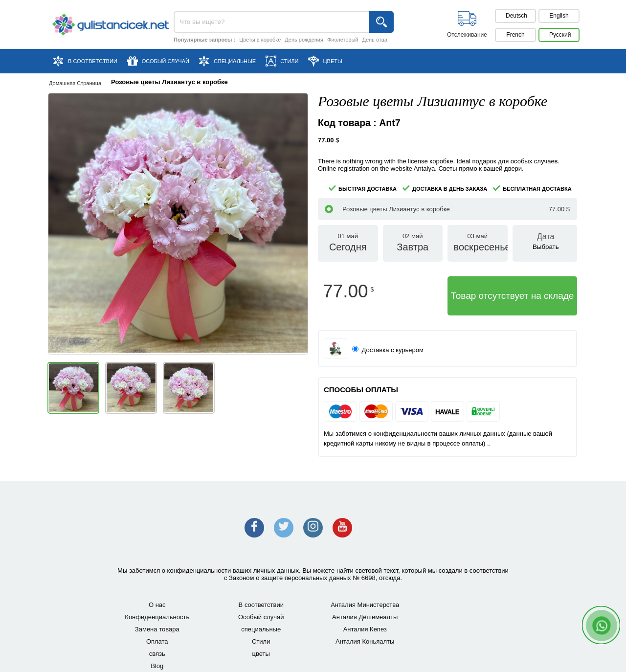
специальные (261, 629)
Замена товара (157, 629)
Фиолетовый (343, 40)
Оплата (157, 641)
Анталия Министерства (365, 605)
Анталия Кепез (365, 629)
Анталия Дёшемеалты (365, 617)
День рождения (304, 40)
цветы (261, 654)
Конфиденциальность (157, 617)
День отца (375, 40)
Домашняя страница (75, 83)
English (559, 16)
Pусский (560, 35)
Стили (261, 641)
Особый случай (261, 617)
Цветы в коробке (260, 40)
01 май (348, 247)
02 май (413, 247)
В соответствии (261, 605)
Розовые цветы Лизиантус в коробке (447, 209)
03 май (478, 247)
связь (157, 654)
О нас (157, 605)
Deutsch (516, 16)
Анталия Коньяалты (365, 641)
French (515, 35)
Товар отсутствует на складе (513, 296)
